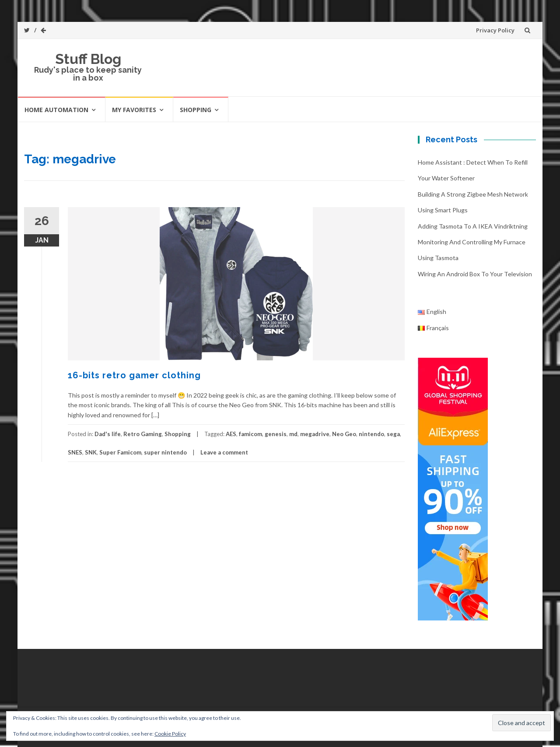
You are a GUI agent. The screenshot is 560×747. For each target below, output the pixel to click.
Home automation (56, 110)
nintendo (371, 434)
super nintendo (165, 452)
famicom (250, 434)
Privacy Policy (495, 30)
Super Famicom (120, 452)
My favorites (134, 110)
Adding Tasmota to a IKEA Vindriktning (473, 226)
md (293, 434)
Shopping (196, 110)
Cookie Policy (170, 734)
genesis (276, 434)
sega (393, 434)
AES (231, 434)
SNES (75, 452)
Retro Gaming (143, 434)
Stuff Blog (88, 59)
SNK (91, 452)
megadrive (315, 434)
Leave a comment (224, 452)
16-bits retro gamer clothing (134, 375)
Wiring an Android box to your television (475, 274)
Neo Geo (344, 434)
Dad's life (108, 434)
